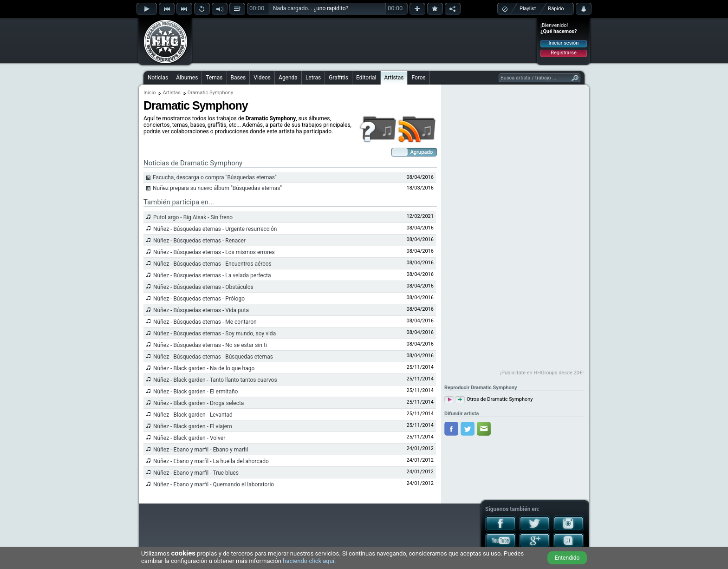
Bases (238, 78)
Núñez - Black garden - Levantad (193, 415)
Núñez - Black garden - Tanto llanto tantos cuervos (215, 380)
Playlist (528, 9)
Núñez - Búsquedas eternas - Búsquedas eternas (213, 357)
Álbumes (187, 78)
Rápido (556, 9)
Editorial (366, 78)
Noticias (158, 78)
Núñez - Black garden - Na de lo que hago (204, 368)
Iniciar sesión (564, 43)
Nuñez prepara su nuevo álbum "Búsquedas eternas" (217, 188)
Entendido (567, 558)
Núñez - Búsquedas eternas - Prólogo (199, 299)
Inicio (149, 93)
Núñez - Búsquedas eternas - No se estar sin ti (210, 345)
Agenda (288, 78)
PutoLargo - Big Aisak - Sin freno (193, 217)
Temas (214, 78)
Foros (418, 78)
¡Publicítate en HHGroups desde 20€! (542, 373)
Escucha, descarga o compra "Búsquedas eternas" (215, 177)
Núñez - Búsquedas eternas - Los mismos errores (214, 252)
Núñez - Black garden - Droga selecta (198, 403)
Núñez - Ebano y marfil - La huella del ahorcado (211, 461)
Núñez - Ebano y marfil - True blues (196, 473)
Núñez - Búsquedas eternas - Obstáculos (203, 287)
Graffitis (338, 78)
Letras (313, 78)
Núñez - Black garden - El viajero (193, 426)
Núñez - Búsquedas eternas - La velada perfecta (212, 275)
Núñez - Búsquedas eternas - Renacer (199, 241)
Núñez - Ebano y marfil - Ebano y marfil (201, 450)
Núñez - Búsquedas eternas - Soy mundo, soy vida (214, 334)
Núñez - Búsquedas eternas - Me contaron (205, 322)
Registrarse (563, 53)
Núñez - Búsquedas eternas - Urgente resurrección (215, 229)
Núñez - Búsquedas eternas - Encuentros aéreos (212, 264)
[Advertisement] (364, 40)
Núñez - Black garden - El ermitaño (195, 392)
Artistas (394, 78)
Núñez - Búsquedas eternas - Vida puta (201, 310)
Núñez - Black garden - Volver (189, 438)
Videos (262, 78)
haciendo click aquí (309, 561)
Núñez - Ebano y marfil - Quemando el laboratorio (214, 484)
